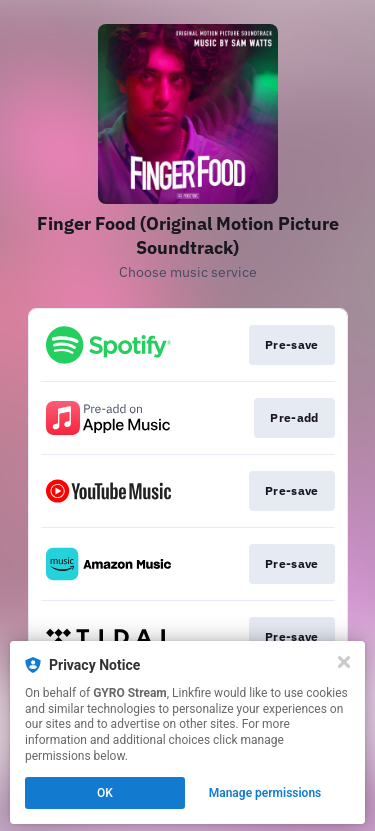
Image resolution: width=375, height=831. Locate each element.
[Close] (344, 662)
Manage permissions (265, 793)
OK (105, 793)
